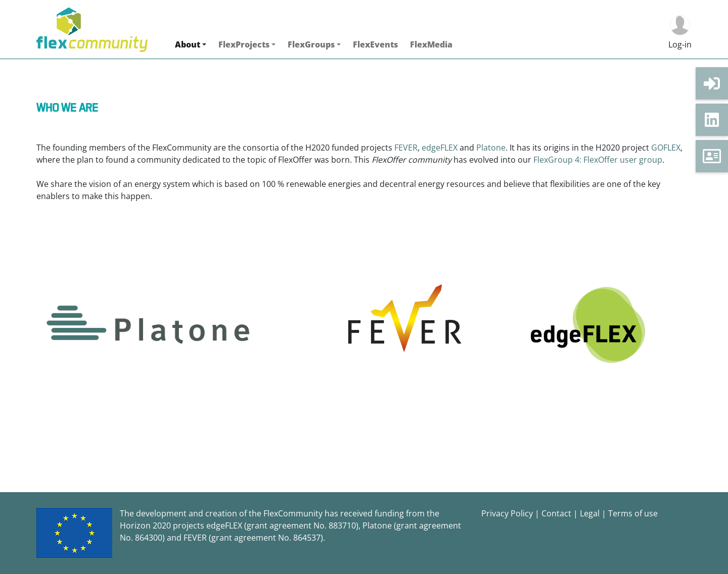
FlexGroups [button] (311, 44)
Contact (556, 513)
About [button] (188, 44)
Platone (491, 148)
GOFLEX (666, 148)
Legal (590, 513)
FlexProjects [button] (244, 44)
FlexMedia (431, 44)
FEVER (406, 148)
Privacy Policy (507, 513)
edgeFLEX (441, 148)
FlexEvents (375, 44)
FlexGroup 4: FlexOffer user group (598, 160)
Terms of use (633, 513)
